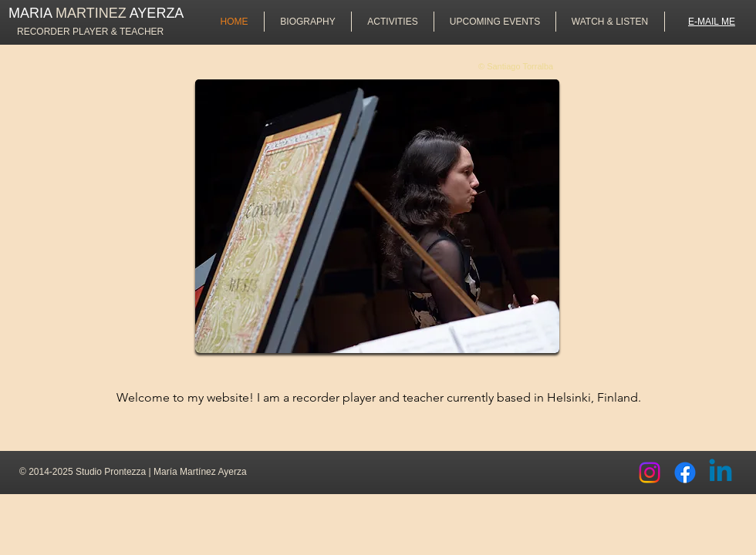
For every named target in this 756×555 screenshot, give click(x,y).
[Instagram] (650, 473)
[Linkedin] (721, 473)
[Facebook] (685, 473)
